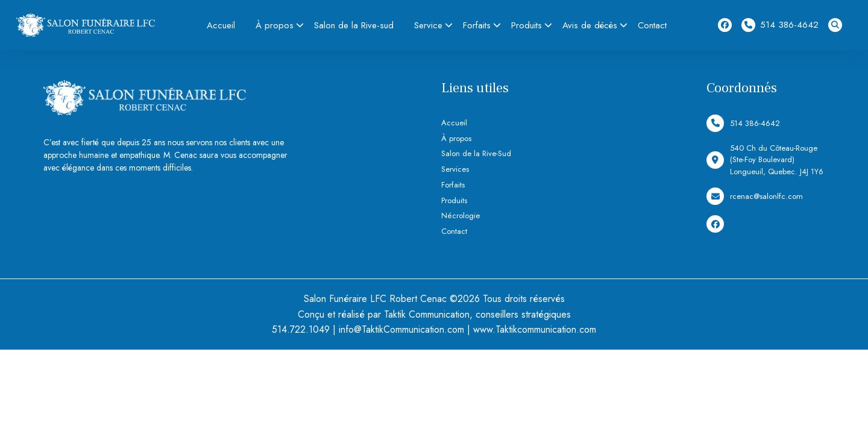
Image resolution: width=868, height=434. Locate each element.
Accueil (221, 25)
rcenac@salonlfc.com (755, 196)
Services (455, 169)
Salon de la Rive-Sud (476, 153)
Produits (527, 25)
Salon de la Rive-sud (354, 25)
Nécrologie (461, 215)
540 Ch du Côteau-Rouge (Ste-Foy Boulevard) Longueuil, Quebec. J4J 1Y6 (765, 160)
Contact (652, 25)
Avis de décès (590, 25)
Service (428, 25)
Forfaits (477, 25)
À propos (275, 25)
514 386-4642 (780, 25)
